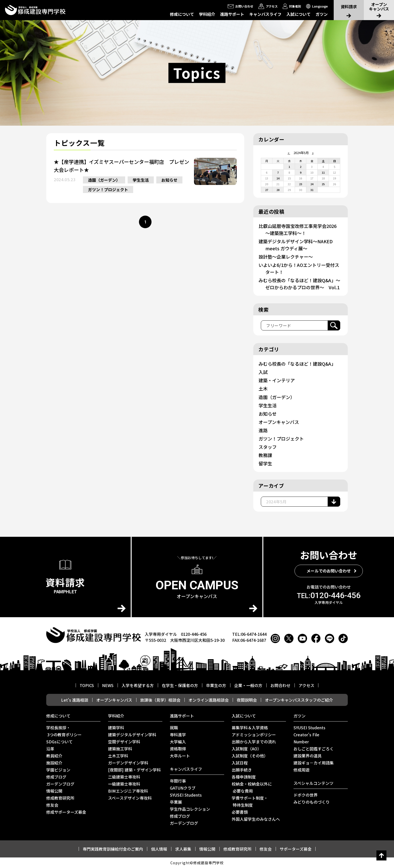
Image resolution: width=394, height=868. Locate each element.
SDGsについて (59, 742)
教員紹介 (54, 756)
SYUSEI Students (186, 795)
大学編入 (178, 742)
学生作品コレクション (190, 809)
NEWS (108, 685)
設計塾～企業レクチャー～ (286, 257)
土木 (263, 389)
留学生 (265, 463)
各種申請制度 (244, 777)
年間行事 (178, 781)
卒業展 (176, 802)
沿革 (50, 749)
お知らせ (169, 180)
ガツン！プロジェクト (108, 189)
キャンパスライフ (265, 14)
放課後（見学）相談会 (160, 700)
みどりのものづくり (312, 802)
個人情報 (159, 849)
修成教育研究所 (60, 798)
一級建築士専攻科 (124, 784)
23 (301, 184)
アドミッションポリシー (254, 735)
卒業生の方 (216, 685)
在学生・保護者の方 (180, 685)
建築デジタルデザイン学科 (132, 735)
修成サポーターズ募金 (66, 812)
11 (323, 172)
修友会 (52, 805)
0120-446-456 (329, 595)
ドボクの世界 (306, 795)
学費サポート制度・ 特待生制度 (250, 801)
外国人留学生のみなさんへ (256, 819)
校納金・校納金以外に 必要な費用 (252, 787)
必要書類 (240, 812)
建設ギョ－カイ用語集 (314, 763)
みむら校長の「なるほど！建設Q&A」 (297, 364)
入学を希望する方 (138, 685)
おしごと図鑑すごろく (314, 749)
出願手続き (242, 770)
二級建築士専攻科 (124, 777)
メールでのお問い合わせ (329, 571)
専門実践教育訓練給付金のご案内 (113, 849)
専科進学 (178, 735)
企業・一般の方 (248, 685)
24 (312, 184)
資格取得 (178, 749)
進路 (263, 430)
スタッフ (268, 447)
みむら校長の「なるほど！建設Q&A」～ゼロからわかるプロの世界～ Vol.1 (299, 284)
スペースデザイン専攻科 (130, 798)
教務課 (265, 455)
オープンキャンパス (279, 422)
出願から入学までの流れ (254, 742)
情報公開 (54, 791)
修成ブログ (56, 777)
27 (267, 190)
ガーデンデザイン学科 (128, 763)
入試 (263, 372)
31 (312, 190)
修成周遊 (302, 770)
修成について (182, 14)
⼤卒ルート (180, 756)
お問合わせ (280, 685)
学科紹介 (207, 14)
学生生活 (141, 180)
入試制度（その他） (250, 756)
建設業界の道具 (308, 756)
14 (278, 178)
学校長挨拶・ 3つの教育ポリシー (64, 731)
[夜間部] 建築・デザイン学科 (134, 770)
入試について (299, 14)
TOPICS (87, 685)
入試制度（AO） (247, 749)
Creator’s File (306, 735)
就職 (174, 728)
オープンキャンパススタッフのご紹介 (299, 700)
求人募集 (183, 849)
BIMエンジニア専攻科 (128, 791)
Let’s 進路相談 (75, 700)
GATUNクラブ (183, 788)
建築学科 (116, 728)
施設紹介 (54, 763)
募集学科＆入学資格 (250, 728)
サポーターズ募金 (296, 849)
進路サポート (232, 14)
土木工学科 (118, 756)
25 (323, 184)
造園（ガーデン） (104, 180)
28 (278, 190)
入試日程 (240, 763)
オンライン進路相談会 (209, 700)
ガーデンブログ (60, 784)
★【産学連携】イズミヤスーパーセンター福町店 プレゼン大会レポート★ (121, 166)
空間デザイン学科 (124, 742)
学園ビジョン (58, 770)
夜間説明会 (247, 700)
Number (301, 742)
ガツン (322, 14)
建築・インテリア (277, 380)
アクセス (306, 685)
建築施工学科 (120, 749)
